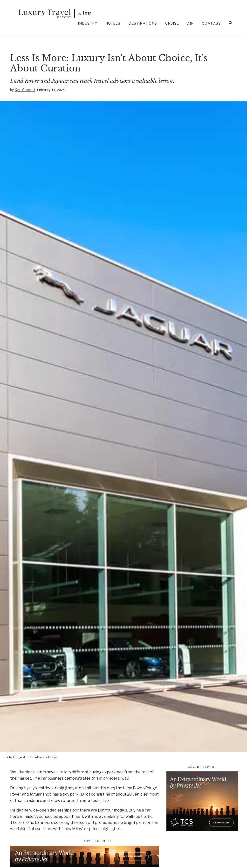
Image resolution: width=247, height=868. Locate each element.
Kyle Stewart (25, 90)
